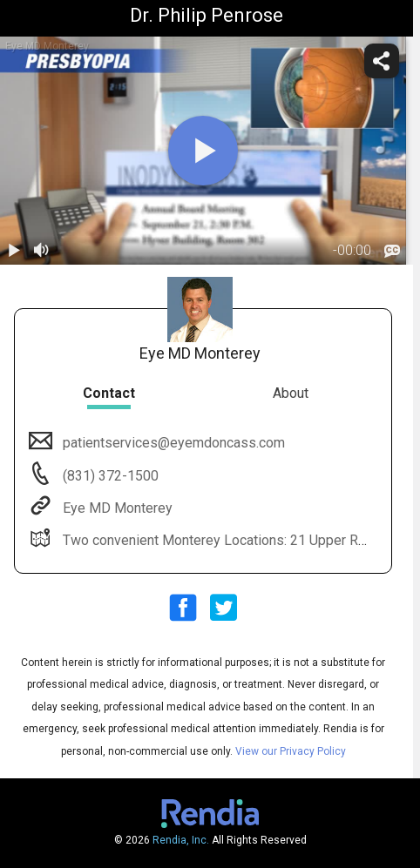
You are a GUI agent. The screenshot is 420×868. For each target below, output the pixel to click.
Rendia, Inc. (181, 840)
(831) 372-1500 (109, 476)
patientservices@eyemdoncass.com (172, 443)
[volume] (42, 251)
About (291, 393)
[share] (382, 61)
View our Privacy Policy (291, 751)
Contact (109, 393)
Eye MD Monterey (116, 508)
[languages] (392, 252)
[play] (203, 151)
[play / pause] (14, 251)
